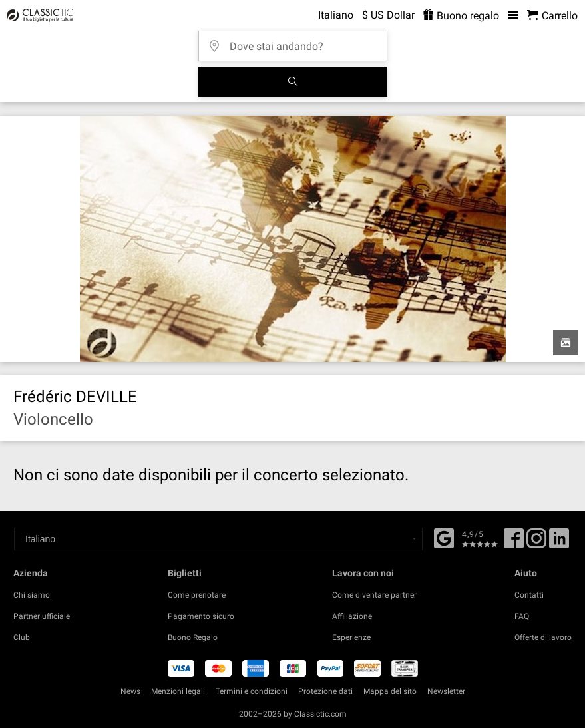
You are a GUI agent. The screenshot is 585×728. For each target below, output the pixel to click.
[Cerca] (293, 82)
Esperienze (351, 637)
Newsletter (446, 691)
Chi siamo (32, 595)
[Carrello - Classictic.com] (552, 16)
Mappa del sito (390, 691)
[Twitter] (536, 543)
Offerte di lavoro (543, 637)
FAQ (522, 616)
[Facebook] (444, 537)
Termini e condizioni (252, 691)
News (130, 691)
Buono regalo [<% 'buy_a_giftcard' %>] (461, 16)
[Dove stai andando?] (297, 42)
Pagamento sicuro (201, 616)
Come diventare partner (374, 595)
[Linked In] (559, 543)
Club (22, 637)
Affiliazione (352, 616)
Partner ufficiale (42, 616)
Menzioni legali (178, 691)
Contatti (529, 595)
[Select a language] (218, 539)
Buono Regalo (193, 637)
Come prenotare (197, 595)
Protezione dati (325, 691)
